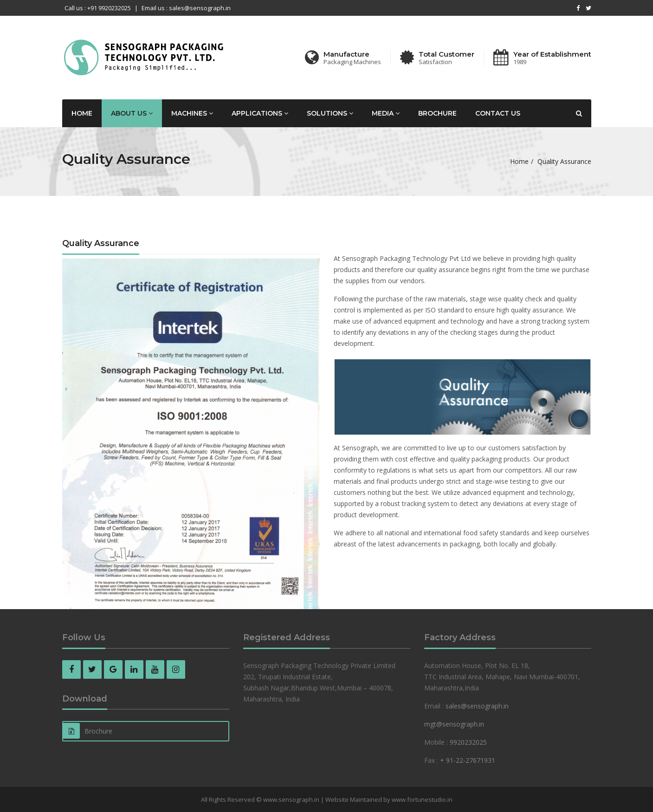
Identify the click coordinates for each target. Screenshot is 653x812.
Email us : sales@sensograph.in (186, 8)
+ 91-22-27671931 (468, 760)
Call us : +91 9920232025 (98, 8)
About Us (132, 113)
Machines (192, 113)
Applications (260, 113)
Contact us (498, 113)
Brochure (437, 113)
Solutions (330, 113)
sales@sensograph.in (477, 706)
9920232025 (468, 742)
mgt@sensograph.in (454, 724)
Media (386, 113)
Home (82, 113)
